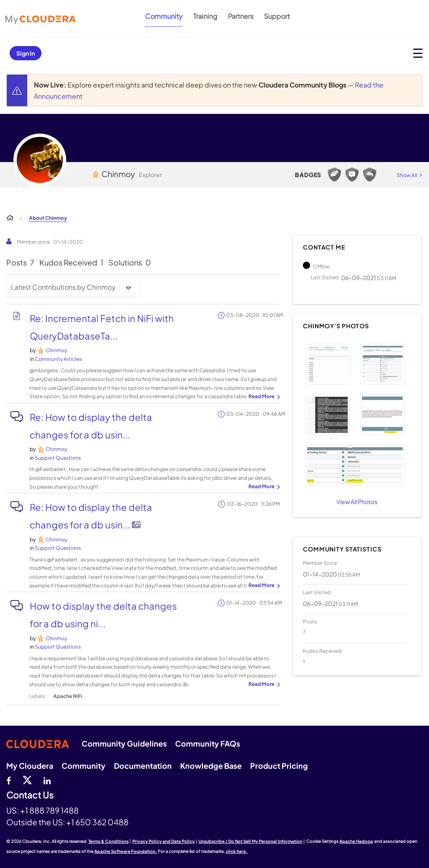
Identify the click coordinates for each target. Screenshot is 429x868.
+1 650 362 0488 (97, 822)
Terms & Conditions (109, 841)
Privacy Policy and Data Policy (164, 841)
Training (205, 16)
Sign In (26, 53)
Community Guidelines (124, 743)
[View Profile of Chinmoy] (56, 350)
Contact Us (30, 795)
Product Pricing (279, 766)
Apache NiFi (68, 696)
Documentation (143, 766)
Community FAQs (208, 743)
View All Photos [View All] (357, 502)
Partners (241, 16)
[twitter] (27, 780)
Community (164, 16)
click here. (237, 851)
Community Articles (58, 359)
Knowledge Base (211, 766)
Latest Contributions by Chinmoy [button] (63, 287)
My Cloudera (30, 766)
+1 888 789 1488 (49, 810)
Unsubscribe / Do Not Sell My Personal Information (251, 841)
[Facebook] (9, 780)
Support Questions (58, 458)
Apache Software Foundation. (126, 851)
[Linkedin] (47, 780)
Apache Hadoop (356, 841)
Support (277, 16)
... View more (263, 397)
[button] (329, 364)
